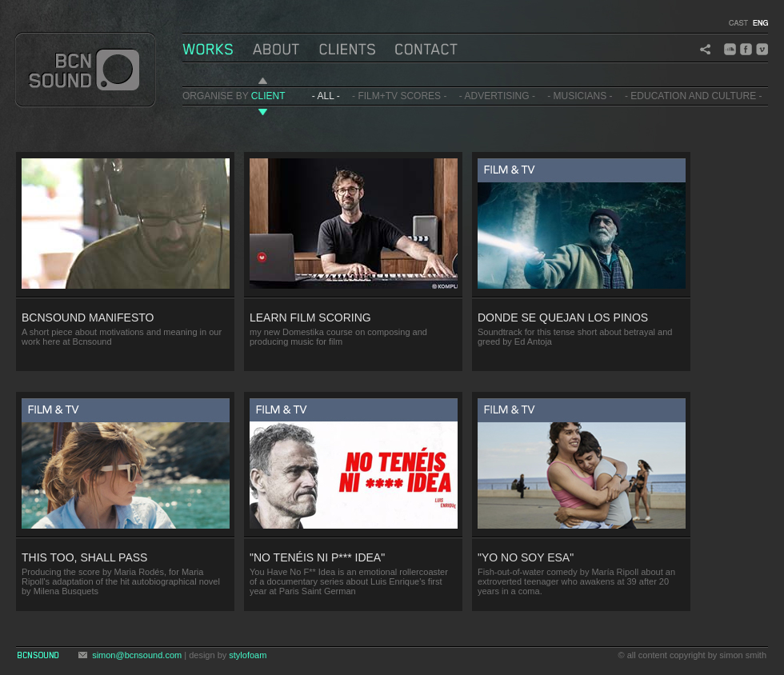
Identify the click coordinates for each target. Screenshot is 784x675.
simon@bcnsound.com (137, 655)
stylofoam (248, 655)
